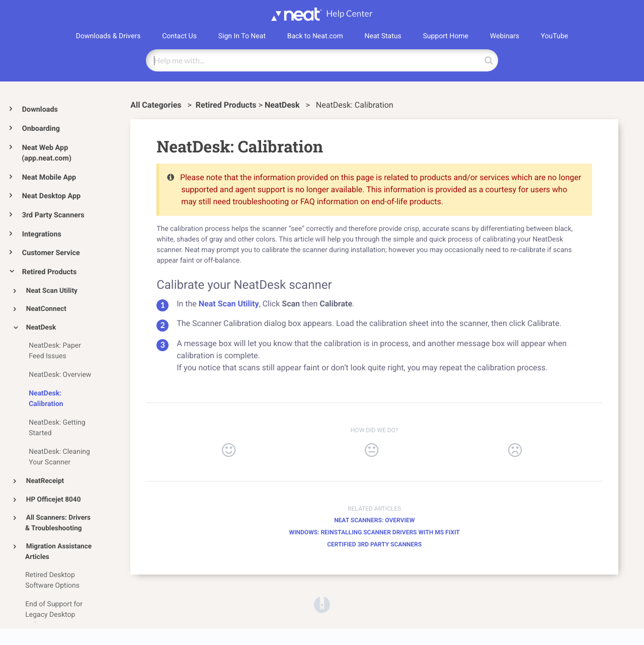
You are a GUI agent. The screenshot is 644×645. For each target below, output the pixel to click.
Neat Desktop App (51, 196)
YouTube (554, 36)
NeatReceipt (45, 481)
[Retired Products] (226, 105)
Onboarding (41, 129)
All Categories (157, 105)
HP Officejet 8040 (54, 500)
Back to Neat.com (315, 36)
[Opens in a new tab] (322, 604)
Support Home (446, 36)
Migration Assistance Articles (58, 552)
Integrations (42, 234)
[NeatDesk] (283, 105)
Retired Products (50, 272)
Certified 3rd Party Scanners (374, 544)
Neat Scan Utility (52, 291)
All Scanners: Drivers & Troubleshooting (58, 523)
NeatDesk (41, 328)
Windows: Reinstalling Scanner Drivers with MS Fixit (375, 532)
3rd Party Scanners (53, 215)
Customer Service (51, 253)
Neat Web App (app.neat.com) (47, 153)
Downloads (40, 109)
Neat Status (383, 36)
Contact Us (179, 36)
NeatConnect (46, 309)
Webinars (505, 36)
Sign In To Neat (242, 36)
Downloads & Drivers (108, 36)
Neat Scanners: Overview (374, 520)
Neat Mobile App (49, 177)
